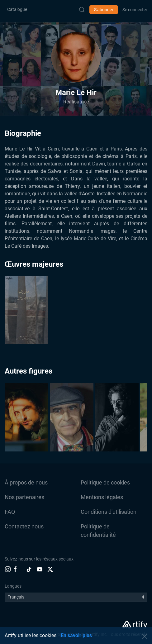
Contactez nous (24, 526)
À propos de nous (26, 482)
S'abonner (104, 10)
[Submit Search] (82, 10)
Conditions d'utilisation (109, 512)
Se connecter (135, 10)
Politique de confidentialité (98, 531)
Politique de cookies (105, 482)
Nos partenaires (24, 497)
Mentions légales (102, 497)
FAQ (10, 512)
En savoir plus (76, 635)
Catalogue (17, 9)
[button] (76, 57)
